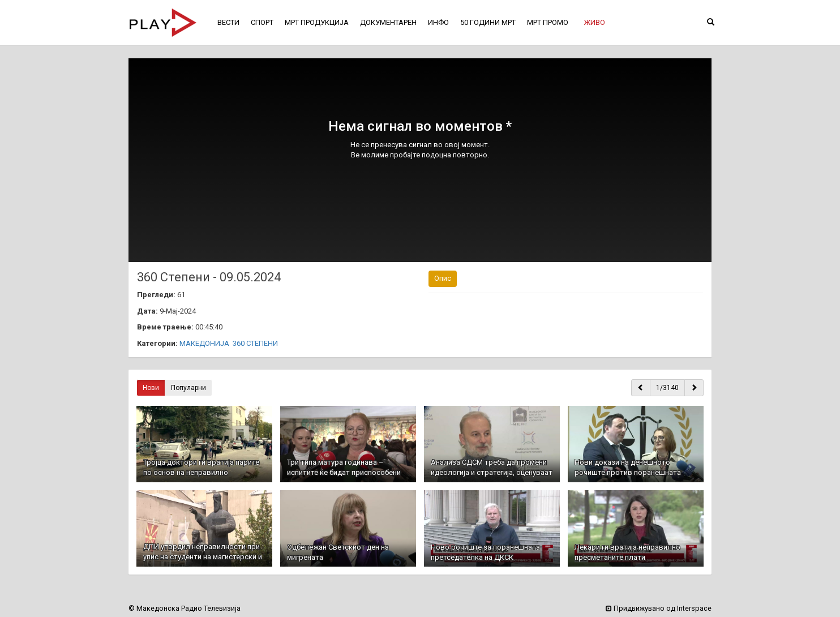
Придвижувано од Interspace (659, 608)
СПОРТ (262, 22)
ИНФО (438, 22)
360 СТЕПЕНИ (255, 343)
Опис (443, 278)
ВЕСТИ (228, 22)
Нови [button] (151, 388)
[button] (594, 23)
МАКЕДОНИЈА (204, 343)
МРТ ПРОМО (548, 22)
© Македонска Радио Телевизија (185, 608)
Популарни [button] (188, 388)
